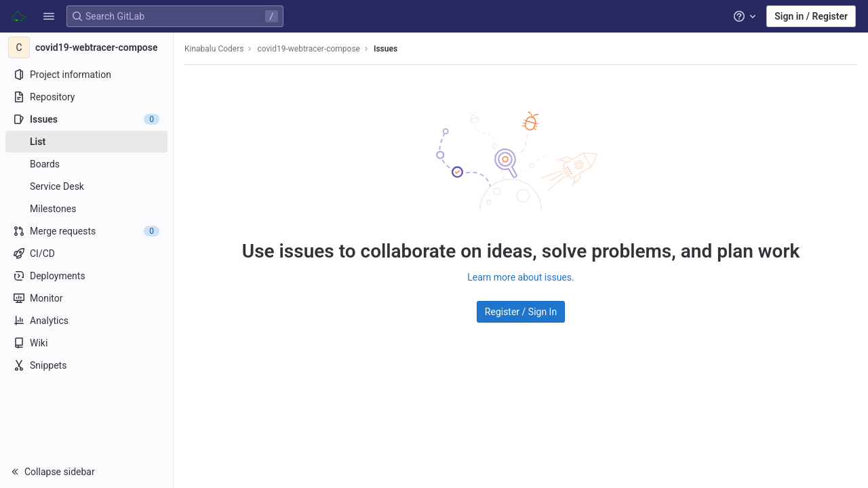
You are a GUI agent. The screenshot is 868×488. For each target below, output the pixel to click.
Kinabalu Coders (214, 49)
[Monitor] (86, 298)
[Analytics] (86, 321)
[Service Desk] (86, 186)
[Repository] (86, 97)
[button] (49, 16)
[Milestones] (86, 209)
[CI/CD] (86, 253)
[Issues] (86, 119)
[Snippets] (86, 365)
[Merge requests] (86, 231)
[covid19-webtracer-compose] (87, 47)
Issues (386, 49)
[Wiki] (86, 343)
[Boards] (86, 164)
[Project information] (86, 75)
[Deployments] (86, 276)
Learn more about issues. (520, 277)
